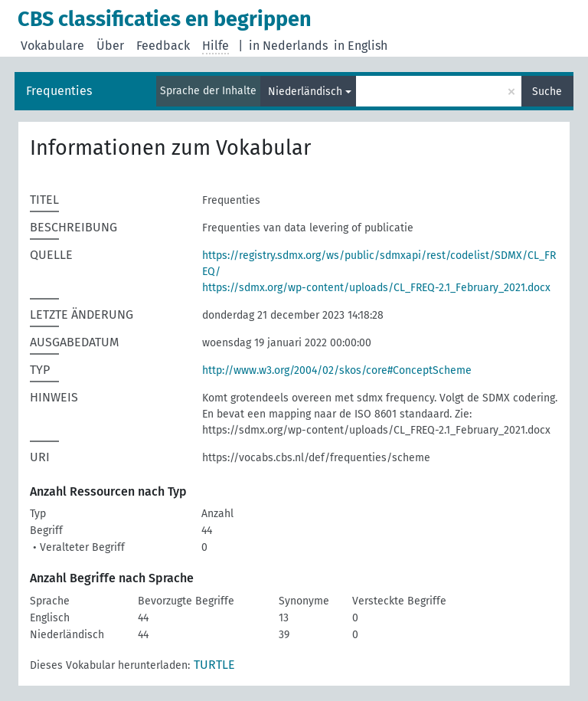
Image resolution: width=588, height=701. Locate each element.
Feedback (163, 46)
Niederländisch (305, 92)
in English (361, 46)
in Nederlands (288, 46)
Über (110, 46)
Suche (547, 92)
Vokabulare (52, 46)
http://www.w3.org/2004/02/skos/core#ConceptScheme (337, 370)
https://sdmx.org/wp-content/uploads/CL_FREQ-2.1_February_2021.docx (376, 288)
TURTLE (214, 665)
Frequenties (59, 91)
